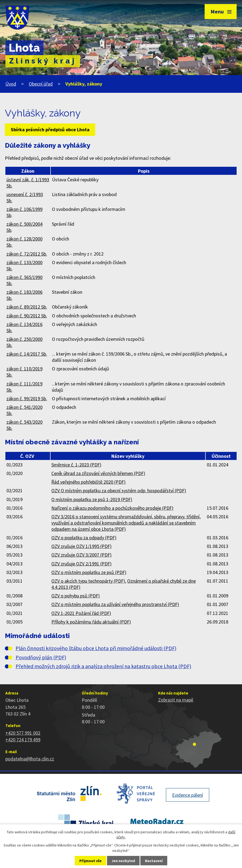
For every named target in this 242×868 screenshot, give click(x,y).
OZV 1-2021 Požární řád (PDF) (81, 613)
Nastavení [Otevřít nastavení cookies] (154, 861)
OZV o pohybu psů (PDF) (76, 596)
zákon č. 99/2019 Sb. (27, 398)
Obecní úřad (41, 84)
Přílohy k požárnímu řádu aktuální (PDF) (91, 622)
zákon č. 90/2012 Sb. (27, 316)
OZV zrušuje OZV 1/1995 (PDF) (81, 546)
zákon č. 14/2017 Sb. (27, 354)
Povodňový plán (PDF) (41, 657)
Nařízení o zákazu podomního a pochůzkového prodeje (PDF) (112, 508)
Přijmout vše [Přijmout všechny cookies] (90, 861)
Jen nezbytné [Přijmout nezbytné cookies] (123, 861)
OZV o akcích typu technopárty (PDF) (88, 581)
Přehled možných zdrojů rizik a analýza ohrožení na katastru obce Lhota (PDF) (103, 666)
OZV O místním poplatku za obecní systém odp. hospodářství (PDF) (119, 490)
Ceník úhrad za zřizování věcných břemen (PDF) (98, 473)
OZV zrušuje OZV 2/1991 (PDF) (81, 564)
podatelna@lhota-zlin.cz (30, 759)
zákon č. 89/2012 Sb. (27, 307)
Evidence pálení (188, 795)
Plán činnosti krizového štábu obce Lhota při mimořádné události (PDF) (96, 648)
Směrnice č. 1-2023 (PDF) (76, 465)
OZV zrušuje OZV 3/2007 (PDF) (81, 555)
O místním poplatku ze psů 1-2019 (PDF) (92, 499)
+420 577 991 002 (23, 733)
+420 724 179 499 (23, 740)
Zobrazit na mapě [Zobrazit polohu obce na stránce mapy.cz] (176, 700)
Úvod (11, 84)
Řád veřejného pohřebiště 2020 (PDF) (88, 482)
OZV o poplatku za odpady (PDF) (84, 538)
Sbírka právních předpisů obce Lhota (50, 130)
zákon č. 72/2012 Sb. (27, 254)
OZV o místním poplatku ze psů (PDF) (89, 572)
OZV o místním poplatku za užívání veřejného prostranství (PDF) (115, 604)
